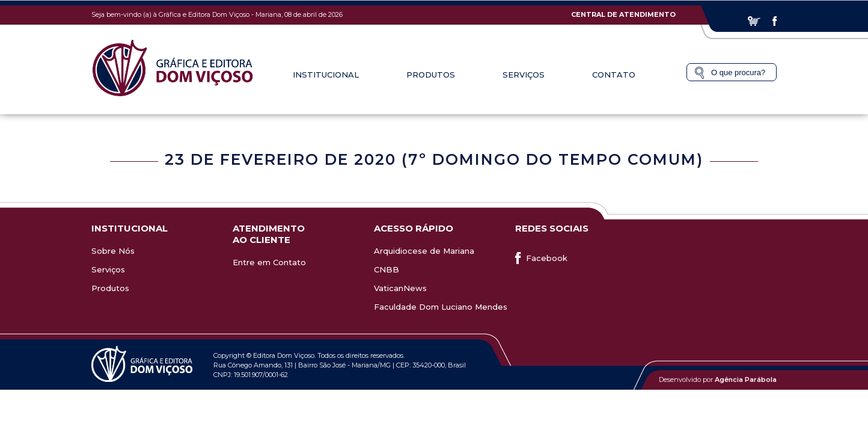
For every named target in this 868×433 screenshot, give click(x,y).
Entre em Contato (269, 262)
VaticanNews (400, 288)
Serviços (524, 75)
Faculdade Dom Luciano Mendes (441, 307)
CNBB (387, 269)
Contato (614, 75)
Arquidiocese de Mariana (424, 251)
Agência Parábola (746, 379)
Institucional (326, 75)
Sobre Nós (113, 251)
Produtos (431, 75)
